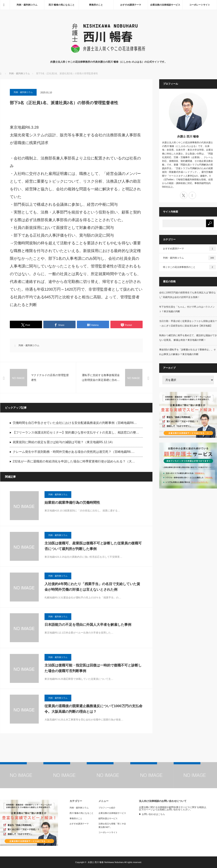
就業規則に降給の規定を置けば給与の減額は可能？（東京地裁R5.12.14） (64, 442)
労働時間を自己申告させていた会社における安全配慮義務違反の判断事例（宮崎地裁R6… (75, 423)
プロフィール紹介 (107, 808)
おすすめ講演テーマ (131, 5)
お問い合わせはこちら (153, 814)
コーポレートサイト (200, 5)
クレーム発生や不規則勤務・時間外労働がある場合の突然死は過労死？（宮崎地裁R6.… (74, 452)
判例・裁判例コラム (27, 5)
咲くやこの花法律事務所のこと (189, 267)
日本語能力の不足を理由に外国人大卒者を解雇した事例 (88, 625)
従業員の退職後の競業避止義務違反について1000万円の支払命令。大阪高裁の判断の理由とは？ (93, 709)
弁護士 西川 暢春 (188, 136)
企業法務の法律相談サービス (165, 5)
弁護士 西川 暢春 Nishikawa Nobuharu (106, 862)
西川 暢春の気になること (62, 5)
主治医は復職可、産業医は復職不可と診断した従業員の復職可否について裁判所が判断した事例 (93, 546)
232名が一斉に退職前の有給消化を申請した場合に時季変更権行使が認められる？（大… (74, 461)
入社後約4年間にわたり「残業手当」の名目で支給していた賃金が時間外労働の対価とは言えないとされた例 (92, 587)
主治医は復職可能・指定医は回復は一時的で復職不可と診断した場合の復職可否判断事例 (93, 668)
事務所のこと (96, 5)
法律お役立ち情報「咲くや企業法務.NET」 (112, 825)
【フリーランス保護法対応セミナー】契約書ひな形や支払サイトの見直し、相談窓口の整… (76, 432)
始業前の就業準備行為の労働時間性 (72, 503)
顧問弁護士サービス (108, 818)
